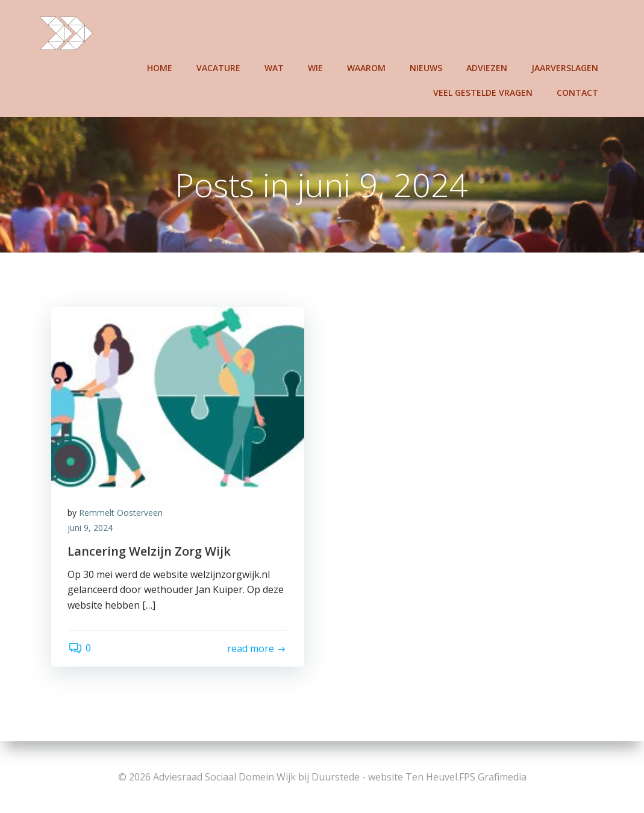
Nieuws (427, 67)
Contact (579, 91)
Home (161, 67)
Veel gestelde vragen (484, 91)
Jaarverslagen (566, 67)
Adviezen (488, 67)
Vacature (220, 67)
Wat (275, 67)
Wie (317, 67)
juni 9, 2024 (92, 529)
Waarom (367, 67)
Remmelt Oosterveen (123, 514)
